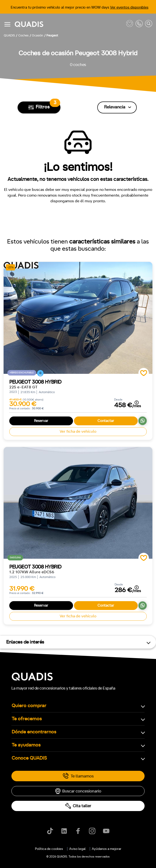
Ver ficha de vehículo (78, 431)
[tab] (51, 847)
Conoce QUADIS (29, 758)
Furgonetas (102, 847)
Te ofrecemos (27, 719)
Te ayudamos (26, 745)
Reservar (41, 421)
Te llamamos (78, 776)
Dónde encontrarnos (34, 732)
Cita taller (78, 806)
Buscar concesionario (78, 791)
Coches (51, 847)
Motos (75, 847)
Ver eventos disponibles (129, 8)
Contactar (106, 421)
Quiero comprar (29, 706)
